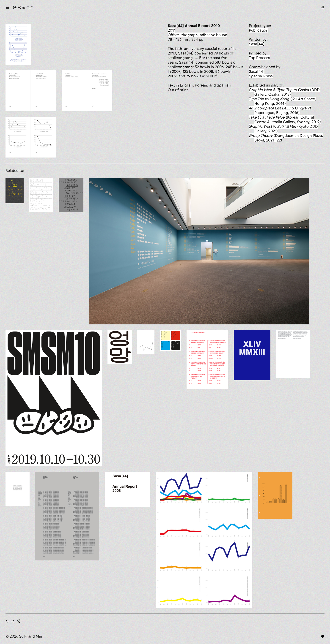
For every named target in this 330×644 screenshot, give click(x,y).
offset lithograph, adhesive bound (198, 35)
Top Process (259, 58)
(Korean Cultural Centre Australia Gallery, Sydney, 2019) (285, 120)
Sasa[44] (257, 44)
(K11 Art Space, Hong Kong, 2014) (282, 101)
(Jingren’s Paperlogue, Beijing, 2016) (280, 110)
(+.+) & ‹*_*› (24, 7)
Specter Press (261, 76)
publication (259, 30)
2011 (172, 30)
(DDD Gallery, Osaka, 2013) (284, 92)
